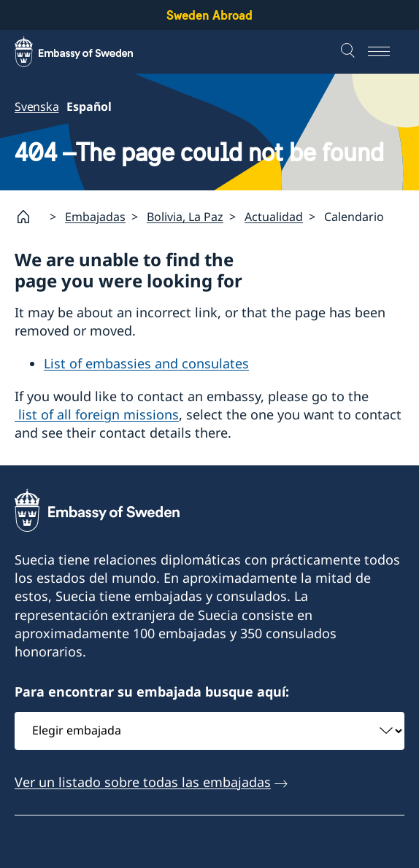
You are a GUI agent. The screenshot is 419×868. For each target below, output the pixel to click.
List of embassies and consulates (146, 363)
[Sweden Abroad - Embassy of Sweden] (88, 52)
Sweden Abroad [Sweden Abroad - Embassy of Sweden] (209, 15)
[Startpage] (29, 217)
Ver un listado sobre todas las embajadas (143, 782)
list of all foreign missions (97, 414)
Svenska (37, 106)
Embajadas (95, 217)
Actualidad (274, 217)
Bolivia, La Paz (185, 217)
